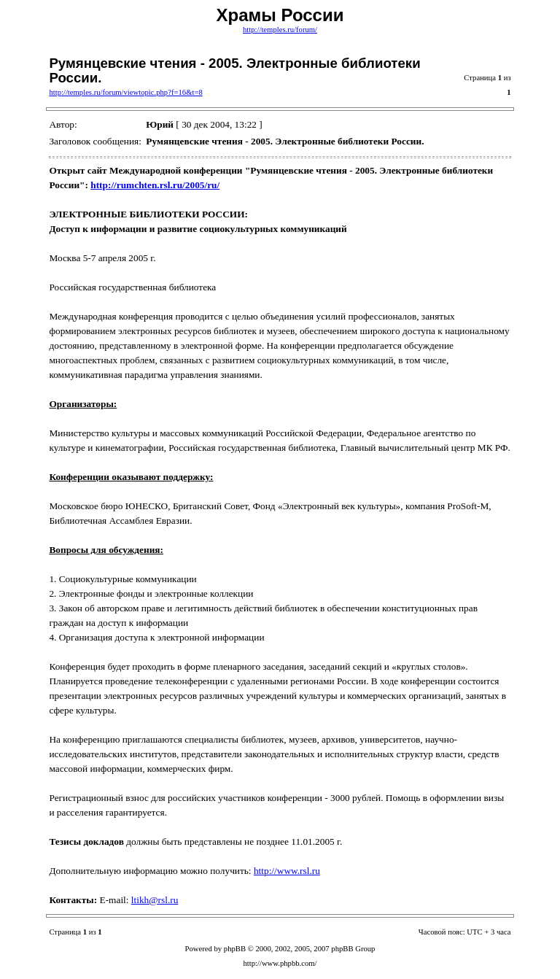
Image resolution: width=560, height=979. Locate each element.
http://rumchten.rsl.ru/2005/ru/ (155, 185)
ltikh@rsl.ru (155, 900)
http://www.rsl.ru (287, 871)
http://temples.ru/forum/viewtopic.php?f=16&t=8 (125, 92)
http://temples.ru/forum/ (280, 30)
